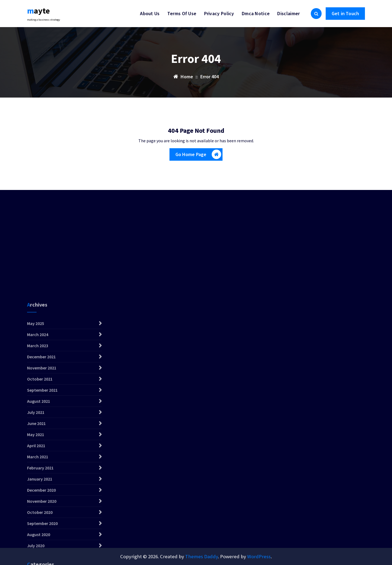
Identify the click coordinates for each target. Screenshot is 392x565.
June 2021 (36, 489)
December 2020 (41, 556)
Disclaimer (288, 13)
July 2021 (36, 478)
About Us (150, 13)
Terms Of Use (182, 13)
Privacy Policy (219, 13)
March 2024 (38, 401)
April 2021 (36, 512)
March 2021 (38, 523)
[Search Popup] (316, 14)
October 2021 (40, 445)
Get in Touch (345, 13)
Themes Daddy (202, 556)
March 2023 (38, 412)
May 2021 (36, 501)
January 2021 (40, 545)
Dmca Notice (256, 13)
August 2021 (39, 467)
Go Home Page (198, 154)
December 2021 (41, 423)
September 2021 (42, 456)
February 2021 (40, 534)
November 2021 (42, 434)
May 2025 (36, 389)
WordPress (259, 556)
